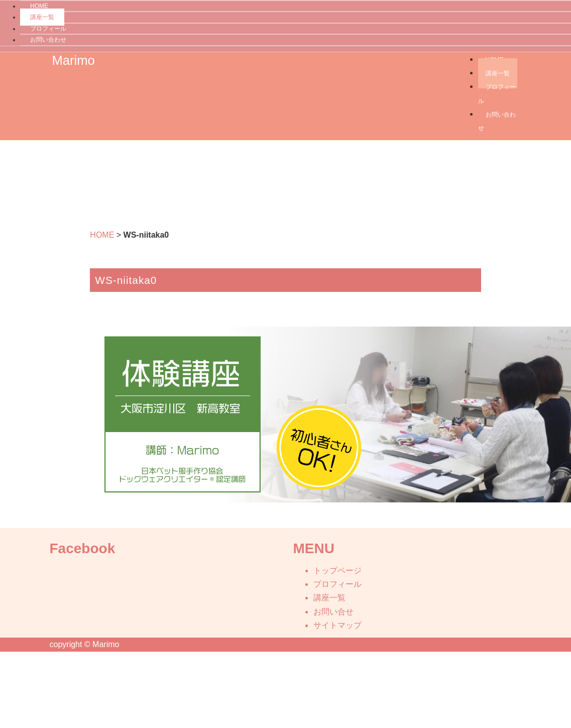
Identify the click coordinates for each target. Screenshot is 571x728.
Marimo (74, 60)
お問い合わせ (48, 40)
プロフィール (48, 29)
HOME (102, 235)
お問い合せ (333, 612)
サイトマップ (337, 625)
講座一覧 (42, 17)
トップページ (337, 570)
